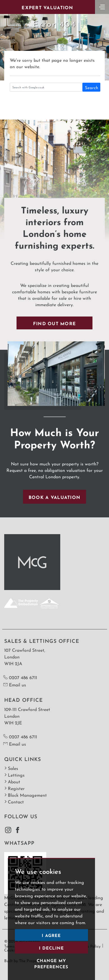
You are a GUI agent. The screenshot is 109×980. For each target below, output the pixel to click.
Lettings (14, 775)
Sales (11, 768)
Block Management (25, 795)
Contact (14, 801)
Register (14, 788)
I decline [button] (51, 947)
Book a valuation (54, 497)
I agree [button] (51, 935)
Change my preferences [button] (51, 963)
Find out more (55, 323)
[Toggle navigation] (102, 6)
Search (91, 87)
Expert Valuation (47, 7)
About (12, 781)
